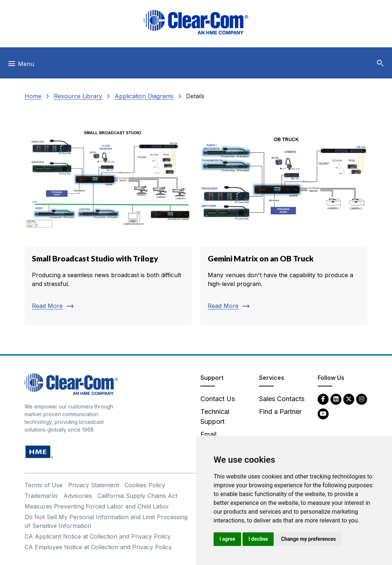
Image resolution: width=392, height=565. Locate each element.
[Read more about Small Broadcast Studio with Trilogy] (108, 218)
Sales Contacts (282, 399)
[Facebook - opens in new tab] (323, 399)
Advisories (78, 496)
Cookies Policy (145, 485)
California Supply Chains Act (137, 496)
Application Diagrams (144, 96)
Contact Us (218, 399)
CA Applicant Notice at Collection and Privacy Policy (98, 536)
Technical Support (215, 417)
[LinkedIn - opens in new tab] (336, 399)
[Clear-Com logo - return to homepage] (196, 22)
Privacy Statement (94, 485)
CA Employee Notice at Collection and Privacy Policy (98, 547)
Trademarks (41, 496)
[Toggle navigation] (21, 66)
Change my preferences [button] (308, 539)
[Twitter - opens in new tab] (349, 399)
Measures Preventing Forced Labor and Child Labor (97, 506)
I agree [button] (227, 539)
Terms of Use (44, 485)
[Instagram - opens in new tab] (362, 399)
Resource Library (78, 96)
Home (33, 96)
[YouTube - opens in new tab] (323, 413)
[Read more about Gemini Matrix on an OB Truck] (284, 218)
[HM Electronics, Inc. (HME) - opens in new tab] (39, 452)
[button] (380, 63)
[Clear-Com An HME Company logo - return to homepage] (71, 384)
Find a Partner (280, 412)
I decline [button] (258, 539)
